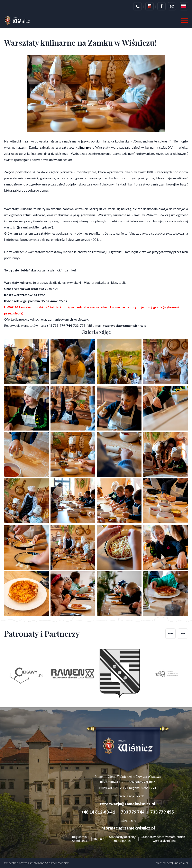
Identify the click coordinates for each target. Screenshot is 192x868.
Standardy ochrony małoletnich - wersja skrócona (163, 839)
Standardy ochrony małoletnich (122, 839)
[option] (26, 674)
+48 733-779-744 (59, 325)
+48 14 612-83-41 (98, 812)
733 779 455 (162, 812)
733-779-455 (83, 325)
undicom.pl (179, 863)
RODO (99, 839)
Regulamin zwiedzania (79, 839)
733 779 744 (133, 812)
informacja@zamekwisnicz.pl (128, 828)
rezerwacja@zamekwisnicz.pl (125, 325)
